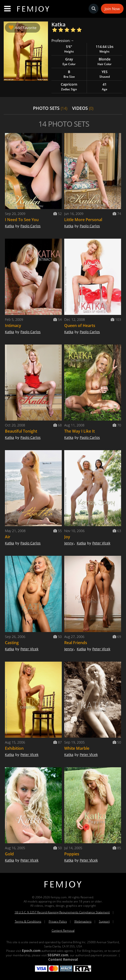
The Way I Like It (79, 431)
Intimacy (13, 326)
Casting (12, 643)
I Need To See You (22, 220)
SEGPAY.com (58, 955)
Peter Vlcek (101, 543)
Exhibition (14, 748)
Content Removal (63, 931)
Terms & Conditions (28, 921)
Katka (9, 226)
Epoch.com (31, 951)
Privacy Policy (58, 921)
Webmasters (83, 921)
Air (8, 537)
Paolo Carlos (31, 226)
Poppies (72, 854)
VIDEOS (83, 108)
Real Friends (76, 643)
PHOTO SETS (50, 108)
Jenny (69, 543)
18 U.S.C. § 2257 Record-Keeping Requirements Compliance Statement (62, 912)
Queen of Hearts (80, 326)
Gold (9, 854)
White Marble (77, 748)
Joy (67, 537)
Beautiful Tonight (21, 431)
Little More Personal (83, 220)
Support (104, 921)
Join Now (112, 9)
